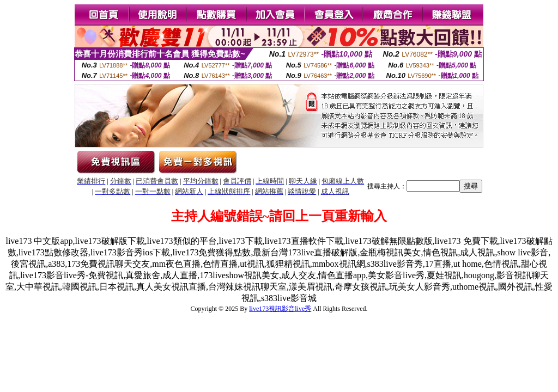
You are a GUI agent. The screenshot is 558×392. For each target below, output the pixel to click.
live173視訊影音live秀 (280, 309)
